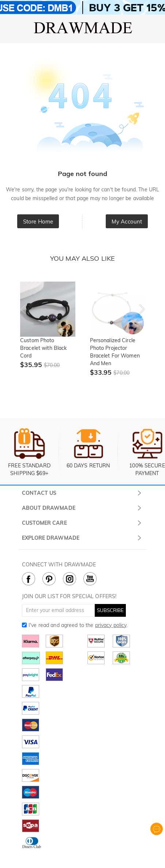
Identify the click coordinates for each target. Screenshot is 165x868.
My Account (127, 221)
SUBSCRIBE (110, 610)
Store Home (38, 221)
